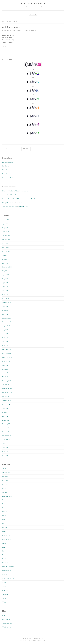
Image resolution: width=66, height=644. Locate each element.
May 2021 (5, 259)
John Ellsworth (17, 30)
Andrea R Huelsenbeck (10, 207)
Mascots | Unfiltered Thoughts (12, 191)
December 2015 (7, 353)
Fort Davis (6, 166)
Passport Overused (8, 203)
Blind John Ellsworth (33, 4)
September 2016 (7, 322)
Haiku (4, 523)
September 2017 (7, 302)
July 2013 (5, 444)
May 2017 (5, 310)
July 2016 (5, 330)
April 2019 (5, 283)
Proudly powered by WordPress (33, 638)
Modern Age (6, 535)
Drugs (4, 504)
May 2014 (5, 412)
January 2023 (6, 236)
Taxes (4, 586)
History (5, 527)
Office (4, 543)
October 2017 (6, 298)
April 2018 (5, 290)
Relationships (7, 571)
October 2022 (6, 240)
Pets (4, 551)
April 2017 (5, 314)
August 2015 (6, 361)
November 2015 (7, 357)
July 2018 (5, 287)
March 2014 (6, 420)
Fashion (5, 516)
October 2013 (6, 432)
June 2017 (5, 306)
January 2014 (6, 428)
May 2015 (5, 369)
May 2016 (5, 338)
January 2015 (6, 385)
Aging (4, 469)
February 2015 (7, 381)
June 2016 (5, 334)
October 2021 (6, 251)
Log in (4, 615)
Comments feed (7, 623)
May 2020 (5, 271)
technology (6, 590)
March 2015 (6, 377)
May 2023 (5, 228)
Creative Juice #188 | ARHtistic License (15, 199)
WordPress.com (40, 641)
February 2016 (7, 349)
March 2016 (6, 345)
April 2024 (5, 224)
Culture (5, 492)
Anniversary (6, 472)
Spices (4, 582)
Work (4, 602)
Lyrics (4, 531)
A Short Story (14, 195)
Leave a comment (31, 30)
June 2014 (5, 408)
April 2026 (5, 220)
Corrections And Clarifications (12, 178)
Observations (7, 539)
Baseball (5, 476)
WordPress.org (7, 627)
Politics (5, 559)
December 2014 (7, 389)
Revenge (19, 203)
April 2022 (5, 243)
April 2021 (5, 263)
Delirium (5, 500)
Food (4, 520)
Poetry (4, 555)
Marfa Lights (6, 170)
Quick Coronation (12, 27)
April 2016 (5, 342)
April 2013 (5, 455)
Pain (4, 547)
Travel (4, 598)
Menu (34, 14)
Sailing (5, 574)
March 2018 (6, 294)
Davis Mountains (8, 162)
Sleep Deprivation (8, 578)
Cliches (5, 484)
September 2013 (7, 436)
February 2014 (7, 424)
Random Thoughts (8, 567)
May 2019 (5, 279)
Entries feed (6, 619)
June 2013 (5, 447)
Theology (5, 594)
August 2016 (6, 326)
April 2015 (5, 373)
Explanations (6, 508)
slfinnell (5, 195)
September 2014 (7, 400)
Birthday (5, 480)
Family (5, 512)
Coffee (4, 488)
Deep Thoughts (7, 496)
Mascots (27, 191)
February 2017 (7, 318)
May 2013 (5, 451)
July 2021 (5, 255)
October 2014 (6, 397)
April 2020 (5, 275)
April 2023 (5, 232)
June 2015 (5, 365)
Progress (5, 563)
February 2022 (7, 247)
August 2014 (6, 404)
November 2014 (7, 393)
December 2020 (7, 267)
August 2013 (6, 440)
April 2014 (5, 416)
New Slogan (6, 174)
